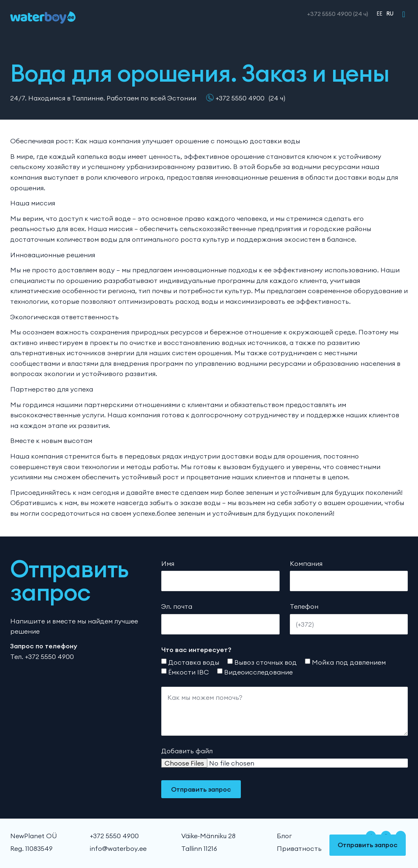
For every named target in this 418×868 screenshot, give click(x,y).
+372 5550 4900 (240, 98)
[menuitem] (378, 13)
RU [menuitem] (390, 13)
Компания (306, 563)
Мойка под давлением (349, 662)
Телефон (304, 606)
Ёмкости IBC (189, 672)
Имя (168, 563)
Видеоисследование (258, 672)
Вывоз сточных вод (266, 662)
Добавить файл (187, 751)
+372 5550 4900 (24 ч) (338, 14)
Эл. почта (177, 606)
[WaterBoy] (43, 18)
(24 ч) (277, 98)
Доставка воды (194, 662)
